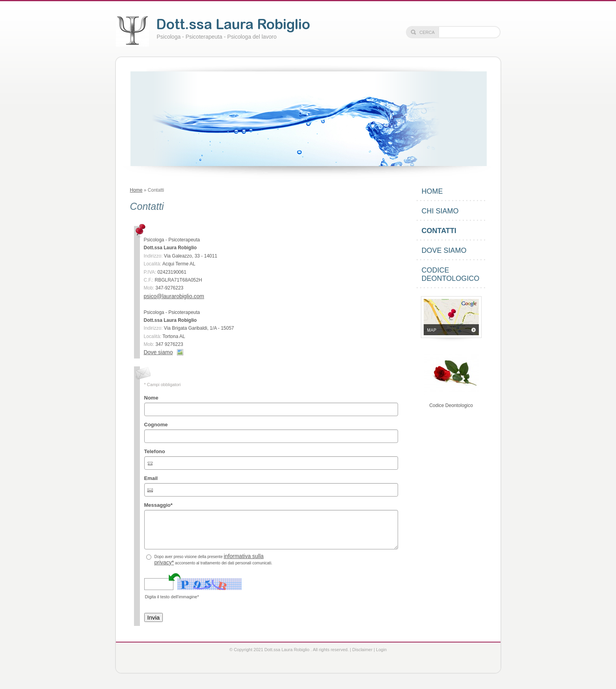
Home (136, 190)
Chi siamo (440, 211)
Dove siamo (158, 352)
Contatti (439, 231)
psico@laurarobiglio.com (174, 296)
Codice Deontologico (451, 274)
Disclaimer (362, 650)
